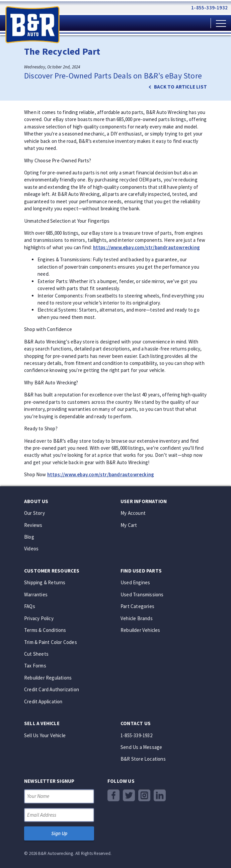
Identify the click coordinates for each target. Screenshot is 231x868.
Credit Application (43, 701)
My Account (133, 513)
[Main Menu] (221, 23)
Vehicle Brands (137, 618)
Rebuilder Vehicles (140, 630)
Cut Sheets (36, 654)
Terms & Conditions (45, 630)
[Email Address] (59, 815)
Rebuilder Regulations (48, 678)
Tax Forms (35, 666)
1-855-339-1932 (209, 8)
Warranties (36, 594)
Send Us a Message (141, 747)
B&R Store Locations (143, 759)
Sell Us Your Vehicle (45, 735)
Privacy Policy (39, 618)
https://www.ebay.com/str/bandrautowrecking (146, 247)
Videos (31, 549)
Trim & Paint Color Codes (51, 642)
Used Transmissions (142, 594)
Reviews (33, 525)
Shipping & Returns (45, 582)
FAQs (30, 606)
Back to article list (180, 87)
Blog (29, 537)
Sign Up (59, 833)
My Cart (129, 525)
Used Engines (135, 582)
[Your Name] (59, 796)
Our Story (34, 513)
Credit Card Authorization (52, 689)
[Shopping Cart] (200, 23)
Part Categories (137, 606)
